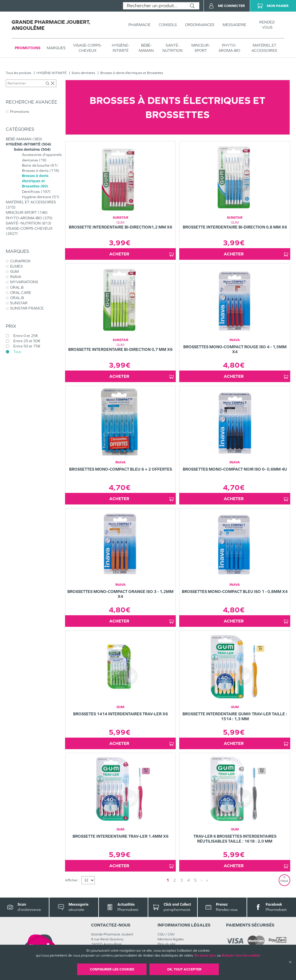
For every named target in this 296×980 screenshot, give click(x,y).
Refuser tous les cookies (241, 955)
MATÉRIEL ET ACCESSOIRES (264, 48)
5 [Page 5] (195, 880)
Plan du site (166, 944)
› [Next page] (201, 880)
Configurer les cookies (112, 969)
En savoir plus (205, 955)
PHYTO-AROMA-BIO (229, 48)
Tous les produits (18, 73)
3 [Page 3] (182, 880)
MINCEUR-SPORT (201, 48)
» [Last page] (207, 880)
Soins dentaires (83, 73)
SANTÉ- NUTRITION (173, 48)
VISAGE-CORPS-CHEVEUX (88, 48)
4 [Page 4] (188, 880)
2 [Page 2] (175, 880)
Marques (56, 48)
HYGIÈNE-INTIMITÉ (121, 48)
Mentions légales (171, 939)
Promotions (28, 48)
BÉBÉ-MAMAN (146, 48)
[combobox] (154, 6)
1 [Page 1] (168, 880)
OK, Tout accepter (184, 969)
